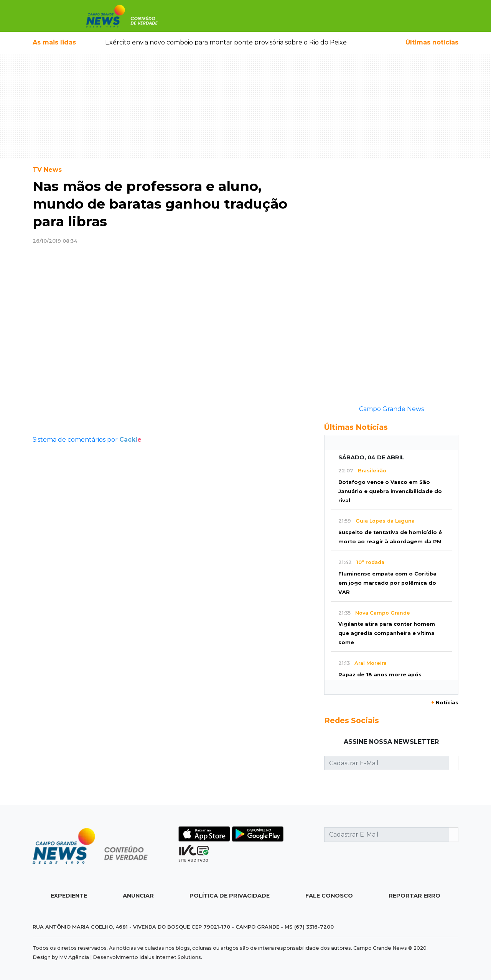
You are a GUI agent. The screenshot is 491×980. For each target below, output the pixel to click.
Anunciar (138, 896)
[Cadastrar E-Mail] (387, 763)
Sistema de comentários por (87, 440)
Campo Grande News (391, 409)
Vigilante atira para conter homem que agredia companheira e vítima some (387, 633)
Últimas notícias (432, 42)
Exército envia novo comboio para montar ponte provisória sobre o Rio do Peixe (226, 42)
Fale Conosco (329, 896)
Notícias (445, 703)
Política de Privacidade (230, 896)
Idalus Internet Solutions (170, 957)
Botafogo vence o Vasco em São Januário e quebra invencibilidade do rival (390, 491)
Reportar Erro (414, 896)
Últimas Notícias (356, 427)
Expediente (69, 896)
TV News (47, 170)
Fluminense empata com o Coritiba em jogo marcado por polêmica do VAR (387, 583)
